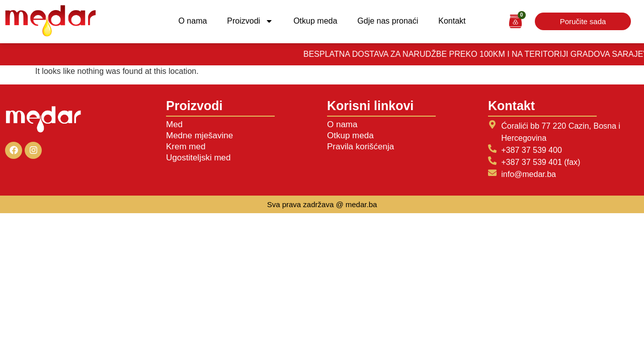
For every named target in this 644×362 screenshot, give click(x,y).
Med (174, 124)
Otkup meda (315, 21)
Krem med (186, 147)
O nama (192, 21)
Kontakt (452, 21)
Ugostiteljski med (198, 158)
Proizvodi (250, 21)
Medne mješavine (199, 135)
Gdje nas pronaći (388, 21)
